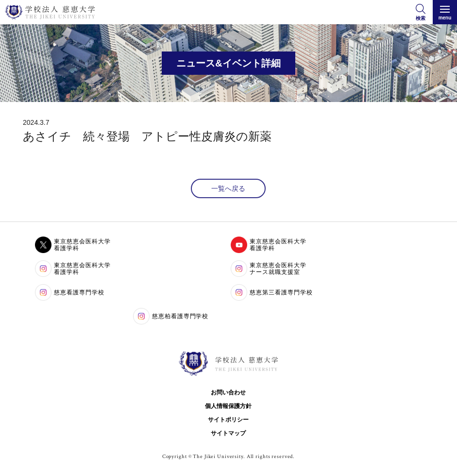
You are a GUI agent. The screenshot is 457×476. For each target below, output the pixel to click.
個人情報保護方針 (228, 406)
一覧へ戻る (228, 188)
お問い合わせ (228, 392)
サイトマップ (228, 433)
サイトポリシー (228, 420)
